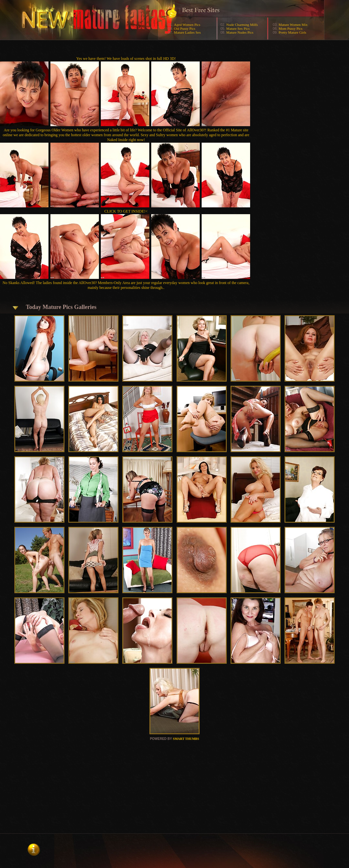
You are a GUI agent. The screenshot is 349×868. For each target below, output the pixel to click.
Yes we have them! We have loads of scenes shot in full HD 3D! (126, 59)
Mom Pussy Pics (290, 28)
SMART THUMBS (186, 739)
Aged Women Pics (187, 25)
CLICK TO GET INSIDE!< (126, 211)
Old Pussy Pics (185, 28)
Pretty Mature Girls (292, 32)
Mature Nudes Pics (240, 32)
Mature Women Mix (293, 25)
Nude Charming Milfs (242, 25)
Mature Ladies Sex (187, 32)
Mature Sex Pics (238, 28)
